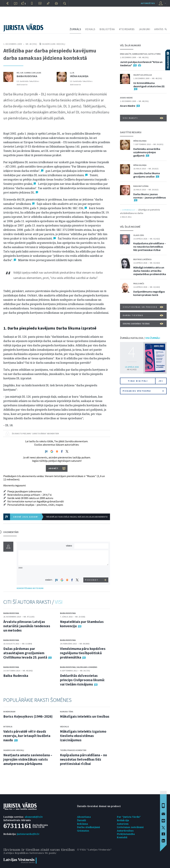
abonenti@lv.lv (34, 817)
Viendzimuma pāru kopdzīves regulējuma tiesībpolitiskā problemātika (83, 653)
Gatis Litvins (154, 54)
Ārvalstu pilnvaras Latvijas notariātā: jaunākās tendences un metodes (27, 626)
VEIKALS (90, 29)
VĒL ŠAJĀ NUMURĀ (130, 45)
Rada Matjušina (141, 186)
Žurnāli (81, 820)
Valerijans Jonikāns (87, 667)
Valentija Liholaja (143, 75)
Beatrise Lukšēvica (142, 259)
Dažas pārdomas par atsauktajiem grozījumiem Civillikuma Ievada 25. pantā (25, 653)
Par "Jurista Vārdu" (129, 817)
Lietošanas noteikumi (130, 827)
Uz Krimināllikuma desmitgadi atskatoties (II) (149, 85)
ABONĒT (54, 468)
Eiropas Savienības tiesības (143, 324)
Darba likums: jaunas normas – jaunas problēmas (150, 196)
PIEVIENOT (92, 580)
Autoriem (123, 824)
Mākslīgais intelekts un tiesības (85, 716)
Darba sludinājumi (88, 827)
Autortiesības (125, 831)
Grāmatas (83, 831)
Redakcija (123, 820)
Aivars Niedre (126, 98)
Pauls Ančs (139, 283)
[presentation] (92, 571)
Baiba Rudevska (27, 76)
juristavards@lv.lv (28, 834)
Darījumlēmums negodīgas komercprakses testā (149, 293)
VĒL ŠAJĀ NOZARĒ (130, 227)
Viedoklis (64, 727)
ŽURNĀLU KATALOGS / (140, 338)
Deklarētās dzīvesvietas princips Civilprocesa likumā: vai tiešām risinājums (82, 680)
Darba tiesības (143, 315)
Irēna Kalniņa (79, 76)
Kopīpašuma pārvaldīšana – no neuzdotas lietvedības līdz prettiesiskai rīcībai (83, 759)
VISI (59, 602)
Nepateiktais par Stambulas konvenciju (82, 624)
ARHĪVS (159, 29)
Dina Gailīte (126, 54)
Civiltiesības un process (143, 307)
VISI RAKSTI (143, 118)
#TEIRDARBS (127, 29)
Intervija (8, 727)
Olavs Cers (139, 235)
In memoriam (9, 712)
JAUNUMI (145, 29)
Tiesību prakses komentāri (73, 750)
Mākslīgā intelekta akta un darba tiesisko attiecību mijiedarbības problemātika (150, 271)
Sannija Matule (140, 54)
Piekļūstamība (126, 834)
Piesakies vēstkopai (143, 391)
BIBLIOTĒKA (107, 29)
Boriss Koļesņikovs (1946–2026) (28, 716)
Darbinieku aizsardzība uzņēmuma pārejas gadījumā (147, 152)
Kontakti (122, 837)
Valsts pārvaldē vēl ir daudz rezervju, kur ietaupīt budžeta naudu (27, 736)
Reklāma (82, 824)
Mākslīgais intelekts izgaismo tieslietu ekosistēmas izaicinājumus (83, 736)
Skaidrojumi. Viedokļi (54, 44)
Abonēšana (84, 817)
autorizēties (148, 3)
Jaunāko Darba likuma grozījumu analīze (147, 175)
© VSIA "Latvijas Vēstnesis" (94, 850)
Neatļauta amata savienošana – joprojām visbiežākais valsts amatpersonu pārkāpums (28, 759)
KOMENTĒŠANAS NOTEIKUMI (30, 588)
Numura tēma (67, 712)
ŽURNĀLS (75, 29)
